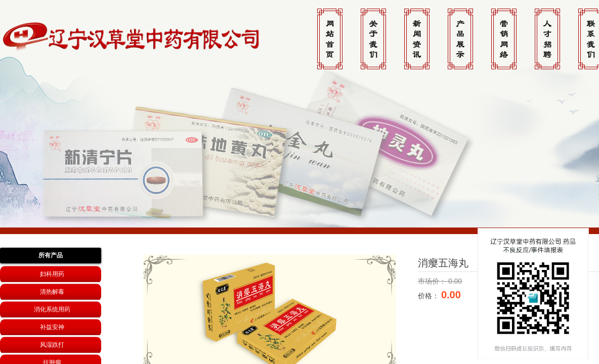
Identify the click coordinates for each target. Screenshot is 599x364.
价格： (430, 296)
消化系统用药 (52, 309)
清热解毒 (52, 292)
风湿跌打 (52, 345)
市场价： (433, 281)
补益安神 (52, 327)
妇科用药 (52, 274)
